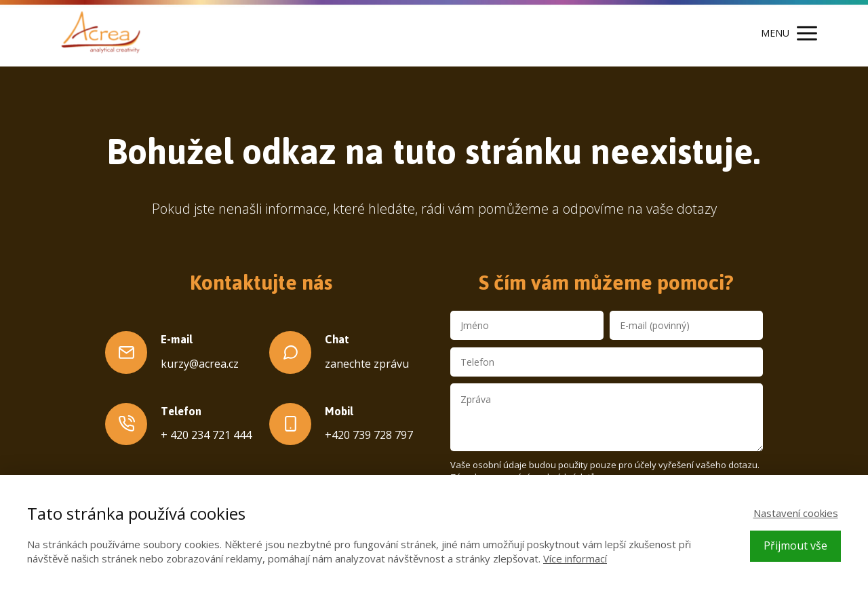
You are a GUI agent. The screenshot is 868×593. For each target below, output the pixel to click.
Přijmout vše (795, 546)
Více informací (575, 558)
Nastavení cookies (796, 513)
